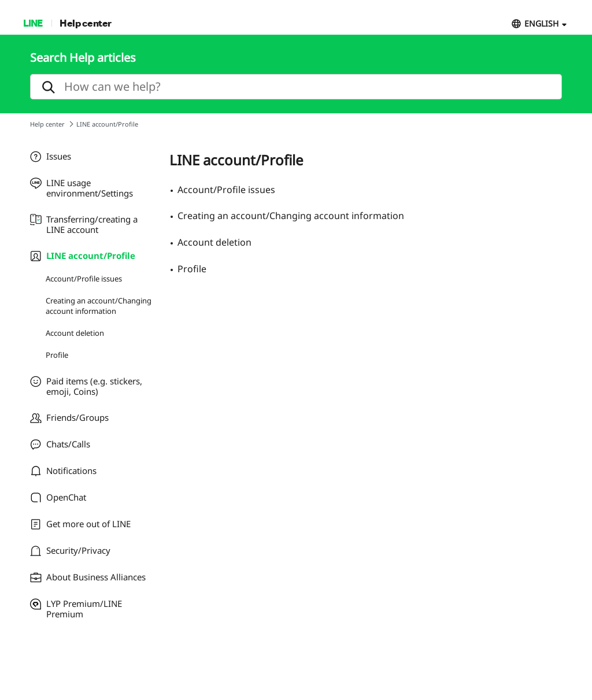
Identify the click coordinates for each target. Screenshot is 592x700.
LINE (33, 23)
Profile (57, 355)
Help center (86, 23)
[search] (296, 87)
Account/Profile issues (84, 279)
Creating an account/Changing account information (99, 306)
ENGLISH (541, 23)
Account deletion (75, 333)
